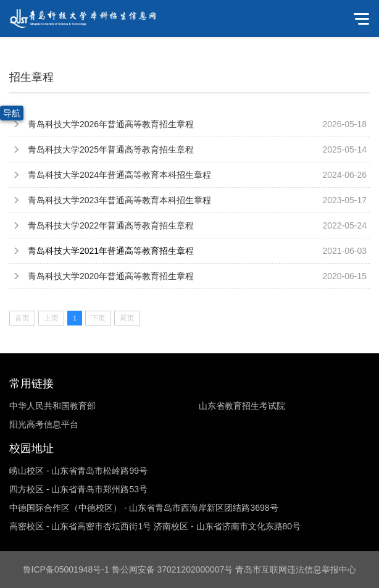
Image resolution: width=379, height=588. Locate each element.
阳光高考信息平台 (44, 424)
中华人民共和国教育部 (52, 406)
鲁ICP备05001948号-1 (66, 569)
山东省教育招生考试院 (242, 406)
